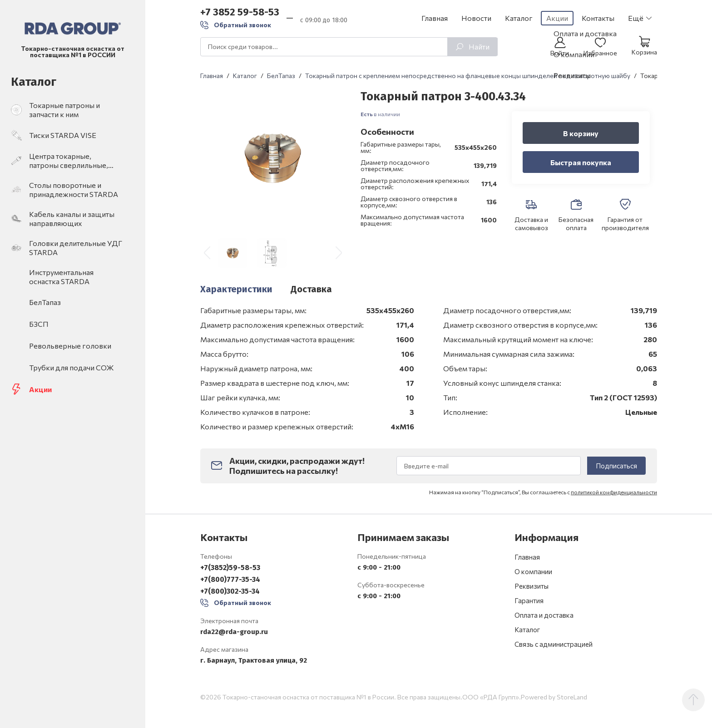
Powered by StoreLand (554, 710)
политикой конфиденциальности (614, 501)
